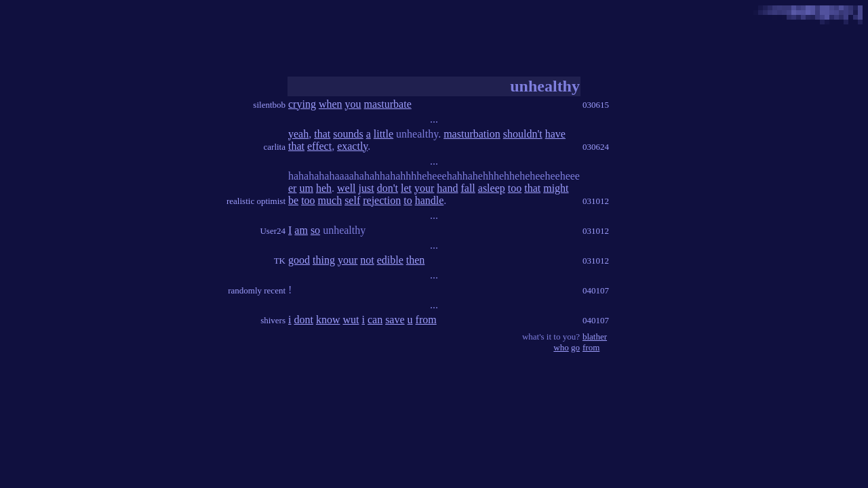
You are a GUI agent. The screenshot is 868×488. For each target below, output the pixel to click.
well (347, 188)
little (383, 134)
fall (468, 188)
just (367, 188)
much (330, 200)
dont (303, 320)
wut (351, 320)
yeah (298, 134)
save (395, 320)
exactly (352, 146)
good (299, 260)
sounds (348, 134)
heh (324, 188)
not (367, 260)
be (293, 200)
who (561, 347)
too (515, 188)
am (301, 230)
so (315, 230)
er (292, 188)
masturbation (472, 134)
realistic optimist (256, 201)
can (375, 320)
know (328, 320)
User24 (273, 231)
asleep (492, 188)
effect (319, 146)
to (408, 200)
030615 (596, 105)
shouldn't (523, 134)
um (306, 188)
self (352, 200)
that (322, 134)
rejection (382, 200)
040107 (596, 290)
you (353, 104)
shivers (273, 320)
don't (388, 188)
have (555, 134)
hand (447, 188)
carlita (275, 147)
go (575, 347)
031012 (596, 201)
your (424, 188)
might (556, 188)
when (331, 104)
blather (595, 337)
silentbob (269, 105)
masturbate (388, 104)
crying (302, 104)
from (426, 320)
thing (324, 260)
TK (280, 261)
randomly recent (257, 290)
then (416, 260)
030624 (596, 147)
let (406, 188)
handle (430, 200)
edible (390, 260)
